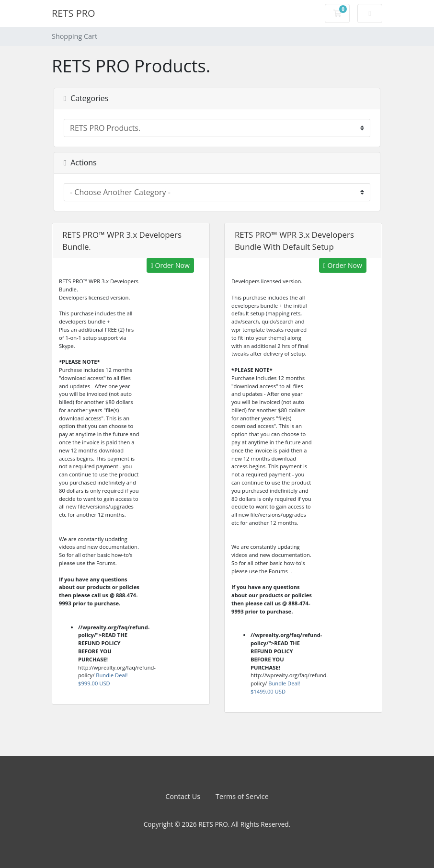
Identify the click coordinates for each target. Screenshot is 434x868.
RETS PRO (74, 13)
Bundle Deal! (103, 679)
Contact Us (183, 796)
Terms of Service (242, 796)
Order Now (170, 265)
